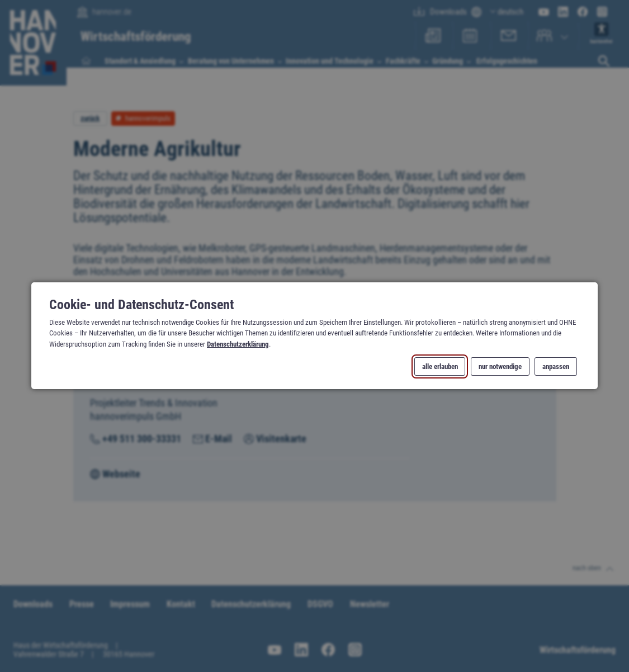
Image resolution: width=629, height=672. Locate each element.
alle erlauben (440, 366)
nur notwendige (500, 366)
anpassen (556, 366)
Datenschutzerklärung (238, 344)
